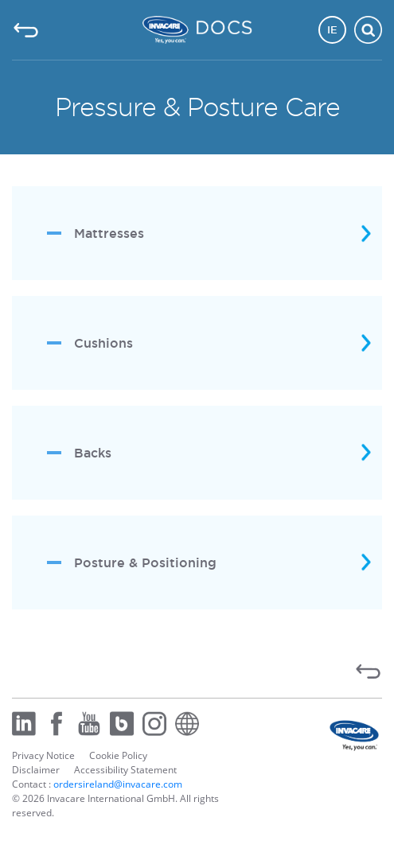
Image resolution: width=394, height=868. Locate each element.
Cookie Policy (118, 755)
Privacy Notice (43, 755)
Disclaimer (36, 770)
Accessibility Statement (125, 770)
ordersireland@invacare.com (118, 784)
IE (332, 29)
